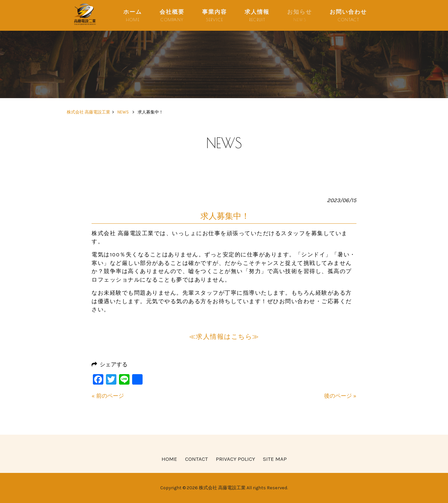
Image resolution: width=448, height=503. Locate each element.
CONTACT (197, 459)
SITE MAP (275, 459)
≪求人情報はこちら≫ (224, 337)
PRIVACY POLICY (235, 459)
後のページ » (340, 396)
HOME (169, 459)
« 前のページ (108, 396)
